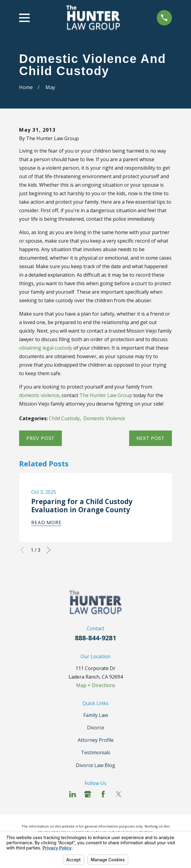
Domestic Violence (104, 418)
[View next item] (49, 550)
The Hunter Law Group (106, 395)
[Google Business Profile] (88, 794)
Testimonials (96, 752)
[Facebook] (103, 794)
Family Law (96, 715)
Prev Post (40, 438)
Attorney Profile (96, 740)
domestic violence (39, 395)
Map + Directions (96, 685)
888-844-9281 (95, 638)
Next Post (151, 438)
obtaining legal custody (46, 348)
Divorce (96, 728)
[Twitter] (119, 794)
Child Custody (64, 418)
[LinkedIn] (72, 794)
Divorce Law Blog (95, 765)
